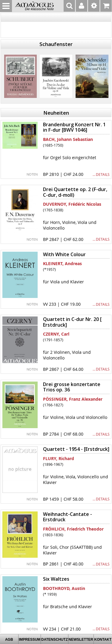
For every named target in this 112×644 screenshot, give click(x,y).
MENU (6, 6)
